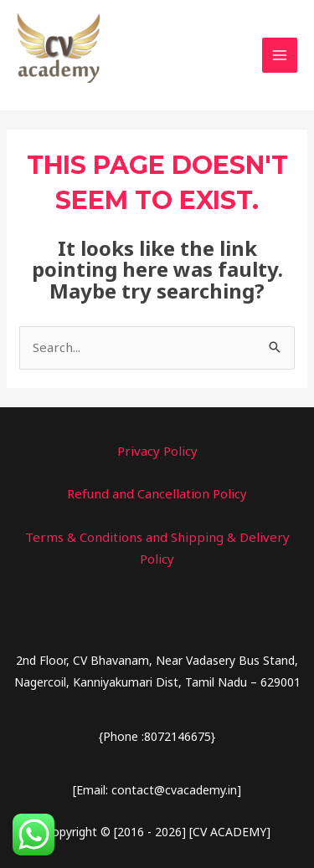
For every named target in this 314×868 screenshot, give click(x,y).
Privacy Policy (157, 451)
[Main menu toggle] (280, 56)
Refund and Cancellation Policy (157, 493)
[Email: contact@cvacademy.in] (157, 790)
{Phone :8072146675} (157, 736)
